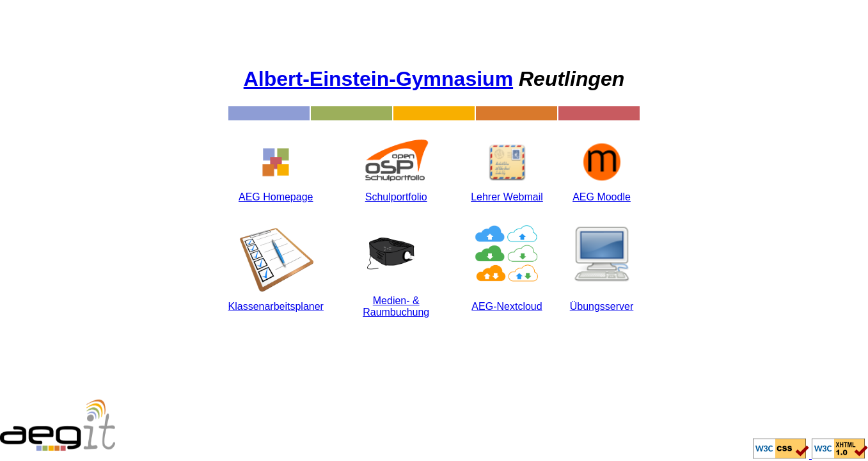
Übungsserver (602, 306)
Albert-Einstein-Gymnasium (378, 79)
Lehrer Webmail (507, 197)
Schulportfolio (396, 197)
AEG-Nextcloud (507, 306)
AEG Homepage (276, 197)
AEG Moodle (602, 197)
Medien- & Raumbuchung (396, 306)
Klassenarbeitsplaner (276, 306)
